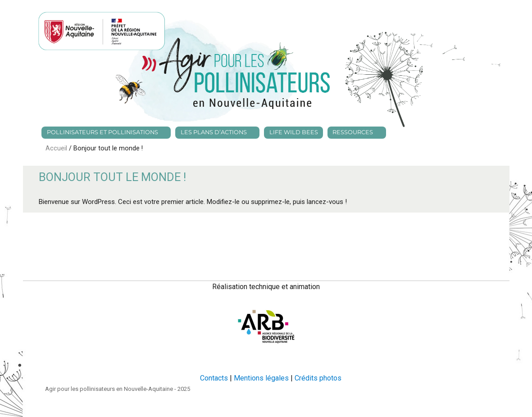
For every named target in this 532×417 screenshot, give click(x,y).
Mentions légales (261, 378)
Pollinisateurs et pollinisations (102, 132)
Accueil (57, 148)
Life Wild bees (294, 132)
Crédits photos (318, 378)
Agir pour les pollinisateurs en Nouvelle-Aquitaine (109, 389)
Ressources (353, 132)
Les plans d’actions (214, 132)
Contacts (214, 378)
